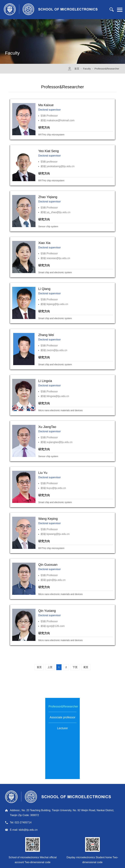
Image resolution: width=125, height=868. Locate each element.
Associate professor (62, 717)
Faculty (87, 69)
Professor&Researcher (107, 69)
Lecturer (62, 728)
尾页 (86, 667)
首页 (77, 69)
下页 (75, 667)
